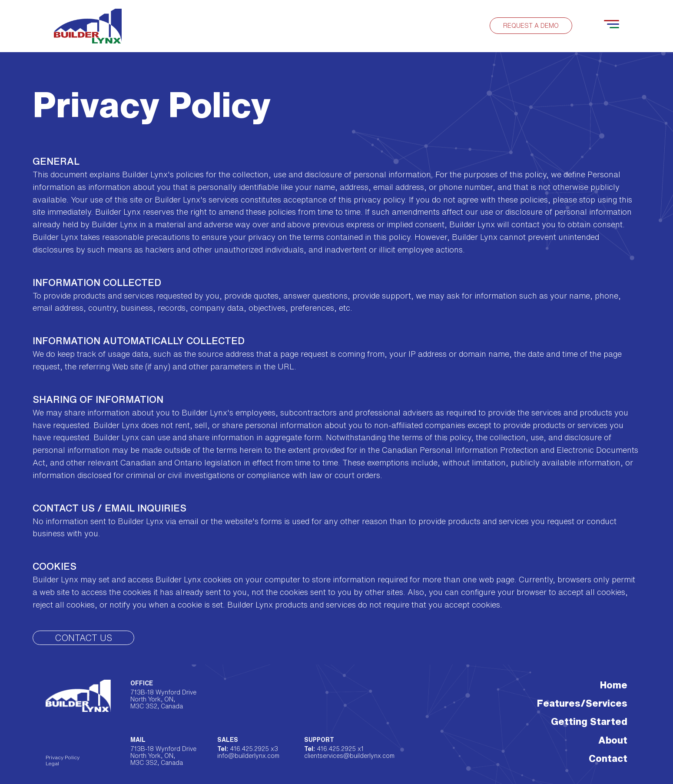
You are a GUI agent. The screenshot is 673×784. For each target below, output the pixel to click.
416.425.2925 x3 (248, 749)
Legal (52, 763)
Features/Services (582, 703)
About (613, 740)
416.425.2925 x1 (334, 749)
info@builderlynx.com (248, 756)
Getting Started (589, 721)
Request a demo (531, 26)
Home (614, 685)
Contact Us (83, 638)
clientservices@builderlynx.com (340, 756)
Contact (608, 758)
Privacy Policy (63, 757)
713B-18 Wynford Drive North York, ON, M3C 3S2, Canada (163, 699)
